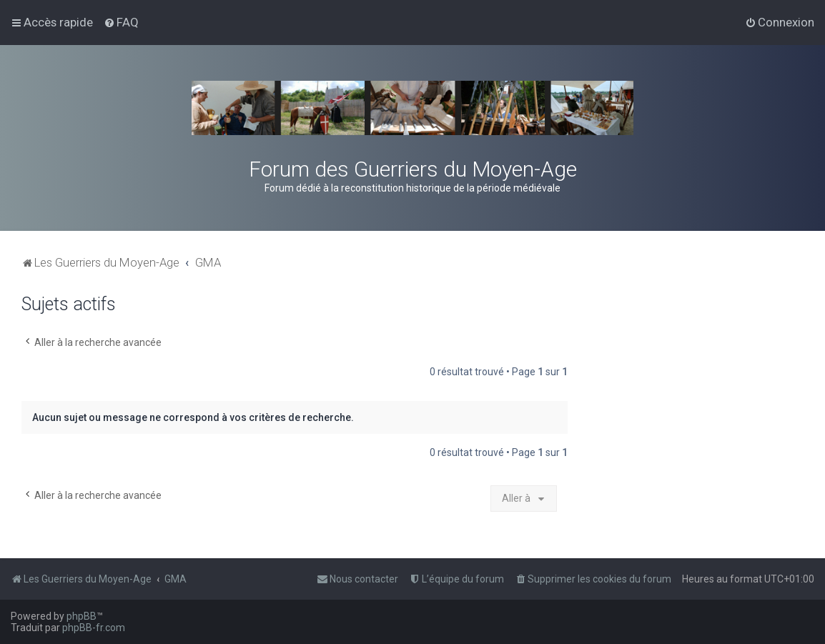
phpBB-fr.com (94, 628)
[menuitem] (121, 22)
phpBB (81, 616)
